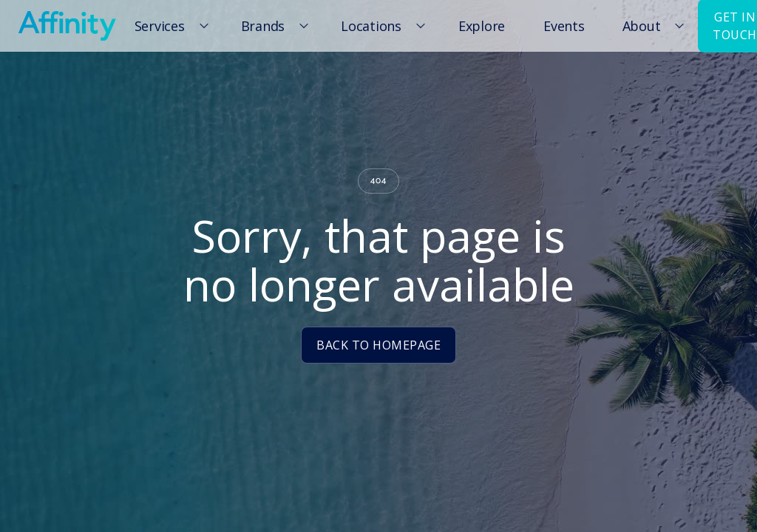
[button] (169, 26)
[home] (67, 26)
